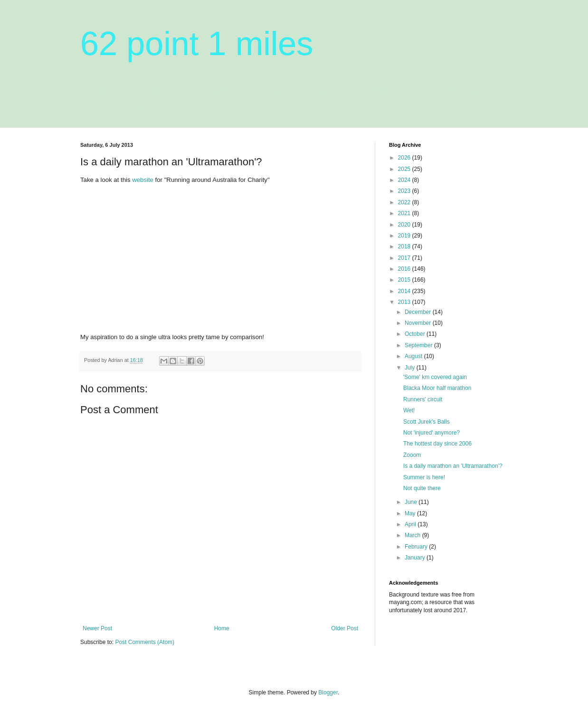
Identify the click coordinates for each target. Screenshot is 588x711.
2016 (405, 269)
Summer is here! (424, 477)
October (416, 334)
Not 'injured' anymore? (432, 433)
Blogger (328, 692)
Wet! (409, 410)
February (417, 547)
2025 (405, 169)
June (412, 502)
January (416, 558)
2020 (405, 225)
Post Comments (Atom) (145, 642)
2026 (405, 158)
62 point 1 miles (197, 44)
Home (222, 628)
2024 (405, 180)
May (411, 513)
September (419, 345)
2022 (405, 202)
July (411, 368)
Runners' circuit (423, 399)
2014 (405, 291)
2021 (405, 213)
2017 (405, 258)
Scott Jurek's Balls (427, 422)
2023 (405, 191)
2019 (405, 236)
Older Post (345, 628)
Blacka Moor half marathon (437, 388)
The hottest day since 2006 (437, 444)
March (413, 535)
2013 (405, 302)
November (419, 323)
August (414, 356)
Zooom (412, 455)
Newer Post (97, 628)
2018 (405, 246)
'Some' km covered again (435, 377)
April (411, 524)
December (419, 312)
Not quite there (422, 488)
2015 (405, 280)
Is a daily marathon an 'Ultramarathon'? (453, 466)
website (143, 180)
